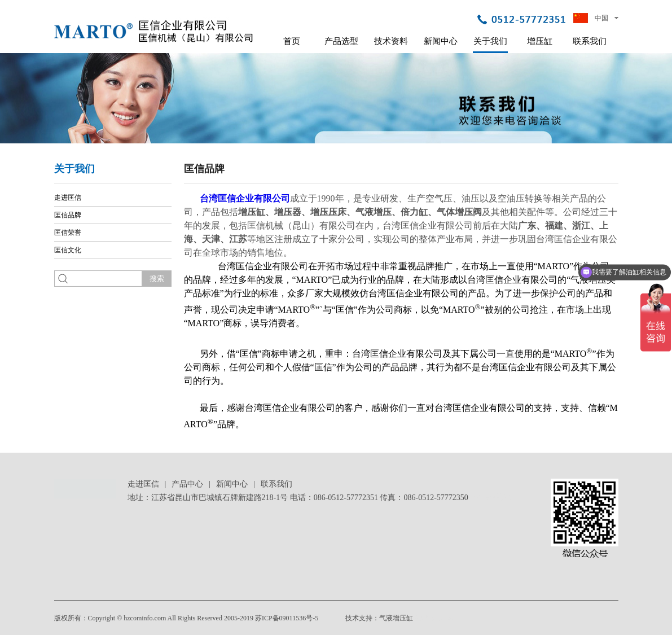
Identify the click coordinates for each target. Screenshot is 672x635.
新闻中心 (441, 41)
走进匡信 (68, 198)
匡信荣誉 (68, 233)
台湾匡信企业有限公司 (245, 198)
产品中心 (187, 484)
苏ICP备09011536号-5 (287, 618)
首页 (292, 41)
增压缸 (540, 41)
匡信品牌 (68, 215)
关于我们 (490, 41)
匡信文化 (68, 250)
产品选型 (341, 41)
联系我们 (590, 41)
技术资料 (391, 41)
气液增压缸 (396, 618)
